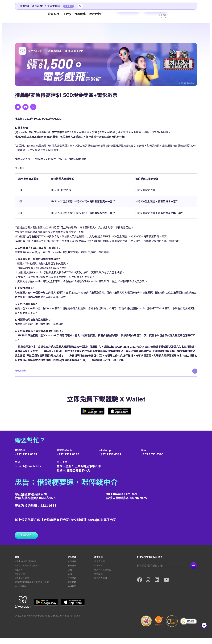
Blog (70, 577)
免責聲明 (98, 577)
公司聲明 (98, 567)
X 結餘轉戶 (20, 572)
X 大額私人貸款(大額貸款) (27, 567)
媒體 (70, 572)
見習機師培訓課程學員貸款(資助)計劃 (32, 587)
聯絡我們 (72, 591)
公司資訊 (72, 562)
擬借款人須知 (100, 582)
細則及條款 (20, 370)
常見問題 (72, 587)
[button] (18, 107)
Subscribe (194, 565)
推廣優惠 (72, 567)
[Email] (162, 565)
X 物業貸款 (20, 577)
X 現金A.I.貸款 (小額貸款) (26, 562)
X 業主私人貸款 (22, 582)
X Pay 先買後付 (22, 591)
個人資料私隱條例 (103, 572)
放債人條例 (99, 562)
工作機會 (72, 582)
